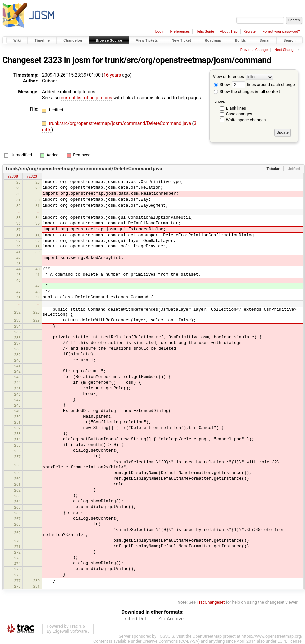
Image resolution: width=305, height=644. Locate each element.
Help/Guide (205, 31)
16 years (112, 75)
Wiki (17, 40)
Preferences (180, 31)
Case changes (239, 114)
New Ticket (182, 40)
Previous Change (254, 50)
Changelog (73, 40)
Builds (241, 40)
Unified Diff (134, 619)
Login (160, 31)
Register (250, 31)
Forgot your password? (281, 31)
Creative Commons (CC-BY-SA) (171, 641)
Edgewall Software (70, 631)
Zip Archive (171, 619)
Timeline (42, 40)
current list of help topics (86, 98)
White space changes (246, 120)
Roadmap (213, 40)
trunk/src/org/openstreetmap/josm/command (188, 60)
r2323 (32, 176)
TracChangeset (211, 602)
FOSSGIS (166, 636)
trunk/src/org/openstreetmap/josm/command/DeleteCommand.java (120, 123)
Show (222, 85)
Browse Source (109, 40)
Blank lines (236, 108)
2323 (53, 60)
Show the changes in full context (247, 92)
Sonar (265, 40)
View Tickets (147, 40)
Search (290, 40)
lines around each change (263, 85)
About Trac (229, 31)
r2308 (13, 176)
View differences (229, 76)
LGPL (282, 641)
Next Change (285, 50)
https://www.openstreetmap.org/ (272, 636)
